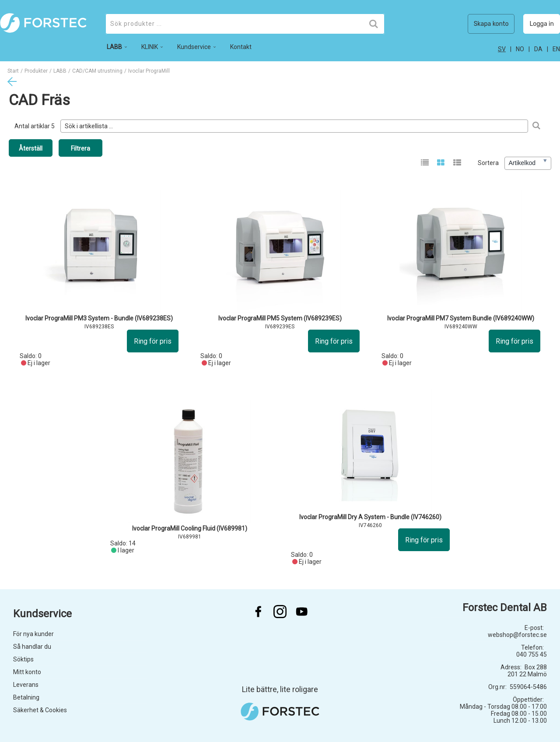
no (520, 49)
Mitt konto (27, 672)
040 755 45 (532, 654)
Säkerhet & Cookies (40, 710)
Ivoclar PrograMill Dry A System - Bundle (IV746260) (370, 517)
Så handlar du (32, 647)
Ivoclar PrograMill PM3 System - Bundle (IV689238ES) (99, 318)
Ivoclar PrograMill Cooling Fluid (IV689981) (190, 528)
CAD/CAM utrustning (97, 71)
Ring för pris (153, 341)
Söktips (23, 659)
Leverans (26, 685)
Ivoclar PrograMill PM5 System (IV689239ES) (280, 318)
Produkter (36, 71)
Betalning (26, 697)
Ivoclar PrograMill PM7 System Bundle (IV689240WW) (461, 318)
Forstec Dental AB (505, 608)
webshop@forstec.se (517, 635)
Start (13, 71)
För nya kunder (33, 634)
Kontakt (241, 47)
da (538, 49)
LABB (60, 71)
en (556, 49)
